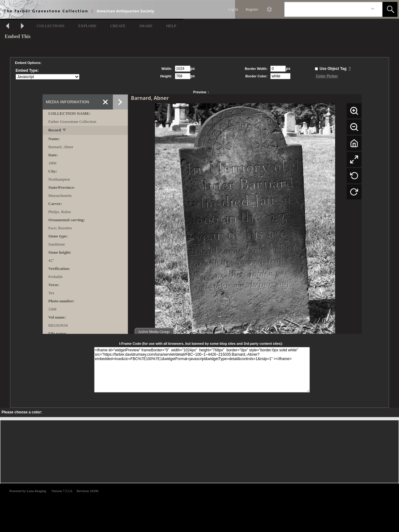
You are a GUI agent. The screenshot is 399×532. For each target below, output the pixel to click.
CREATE (118, 26)
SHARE (146, 26)
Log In (233, 9)
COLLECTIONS (51, 26)
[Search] (326, 9)
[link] (373, 9)
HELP (171, 26)
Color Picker (327, 76)
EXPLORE (87, 26)
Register (252, 9)
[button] (390, 9)
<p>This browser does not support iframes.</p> (199, 507)
